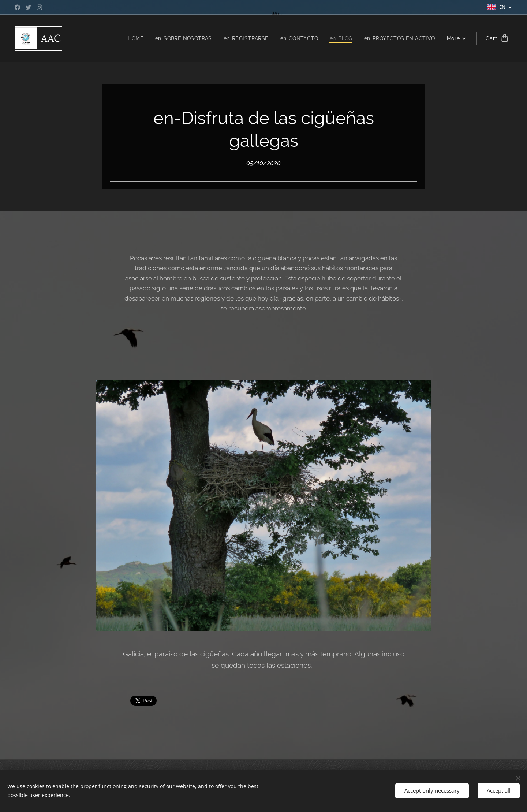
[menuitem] (130, 38)
